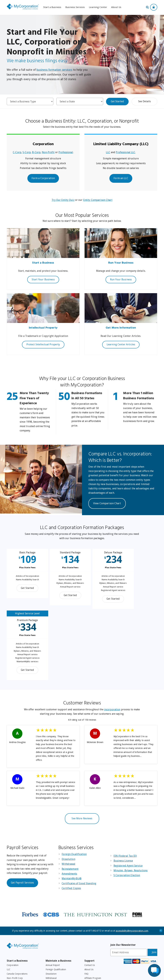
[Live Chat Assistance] (154, 970)
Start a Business (52, 7)
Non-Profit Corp (15, 911)
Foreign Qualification (74, 787)
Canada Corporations (17, 907)
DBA (9, 916)
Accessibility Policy (81, 975)
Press (87, 924)
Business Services (75, 7)
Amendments (69, 807)
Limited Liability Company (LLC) (121, 144)
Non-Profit (48, 152)
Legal (87, 916)
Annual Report (53, 898)
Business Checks (54, 937)
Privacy (88, 920)
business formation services (54, 70)
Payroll (49, 929)
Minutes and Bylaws (17, 937)
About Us (116, 7)
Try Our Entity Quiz (63, 200)
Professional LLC (125, 152)
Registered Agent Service (128, 799)
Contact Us (90, 898)
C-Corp (17, 152)
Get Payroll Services (22, 816)
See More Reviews (82, 752)
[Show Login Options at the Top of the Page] (154, 7)
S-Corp (27, 152)
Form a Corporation (43, 178)
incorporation (112, 643)
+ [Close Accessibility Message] (161, 864)
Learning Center (98, 7)
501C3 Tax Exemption (56, 924)
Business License (123, 794)
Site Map (89, 933)
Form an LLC (121, 178)
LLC (108, 152)
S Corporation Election (127, 809)
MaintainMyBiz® (72, 812)
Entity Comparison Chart (98, 200)
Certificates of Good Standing (79, 817)
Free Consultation (93, 929)
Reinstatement (70, 802)
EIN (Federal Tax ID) (125, 789)
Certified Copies (71, 821)
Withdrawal (68, 797)
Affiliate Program (93, 911)
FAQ (86, 907)
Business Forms (53, 942)
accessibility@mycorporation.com (132, 864)
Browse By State (15, 920)
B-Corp (36, 152)
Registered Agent (15, 933)
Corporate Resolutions (57, 933)
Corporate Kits (14, 942)
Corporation (43, 144)
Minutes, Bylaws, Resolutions (131, 804)
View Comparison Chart (107, 503)
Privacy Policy (66, 975)
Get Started (117, 101)
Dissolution (68, 792)
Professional (66, 152)
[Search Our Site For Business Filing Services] (148, 7)
